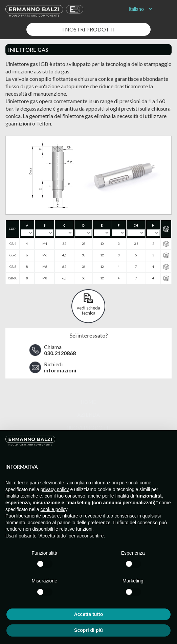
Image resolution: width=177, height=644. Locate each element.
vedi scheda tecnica (88, 310)
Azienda (88, 415)
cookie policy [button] (54, 509)
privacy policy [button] (55, 489)
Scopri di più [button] (88, 630)
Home (88, 402)
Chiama (60, 350)
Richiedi (60, 367)
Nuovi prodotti (88, 428)
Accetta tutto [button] (89, 614)
